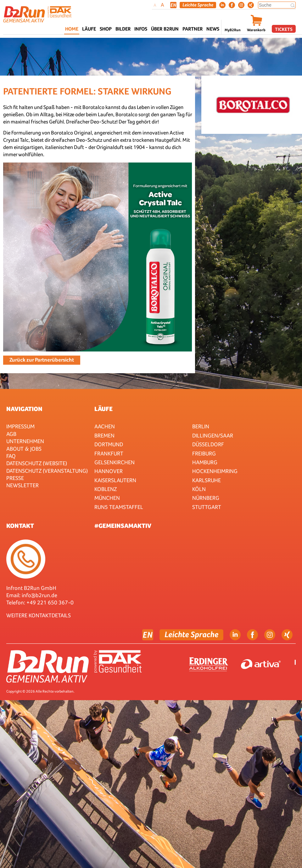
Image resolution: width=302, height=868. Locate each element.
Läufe (103, 409)
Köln (199, 489)
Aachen (105, 426)
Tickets (284, 29)
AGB (11, 434)
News (213, 29)
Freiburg (204, 453)
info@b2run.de (39, 595)
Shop (106, 29)
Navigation (24, 409)
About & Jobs (24, 449)
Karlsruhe (207, 480)
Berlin (201, 426)
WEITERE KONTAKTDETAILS (39, 615)
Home (72, 29)
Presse (15, 478)
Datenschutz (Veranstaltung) (47, 471)
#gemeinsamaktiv (123, 526)
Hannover (109, 471)
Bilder (123, 29)
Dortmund (109, 444)
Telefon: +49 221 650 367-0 (40, 602)
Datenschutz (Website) (37, 463)
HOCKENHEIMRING (215, 471)
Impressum (20, 426)
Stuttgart (207, 507)
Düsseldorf (208, 444)
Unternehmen (25, 441)
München (107, 498)
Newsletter (22, 485)
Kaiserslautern (115, 480)
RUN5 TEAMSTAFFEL (119, 507)
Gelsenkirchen (115, 462)
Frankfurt (109, 453)
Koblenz (106, 489)
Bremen (104, 435)
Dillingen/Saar (213, 435)
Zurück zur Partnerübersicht (42, 360)
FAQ (11, 456)
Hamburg (205, 462)
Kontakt (20, 526)
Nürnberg (206, 498)
